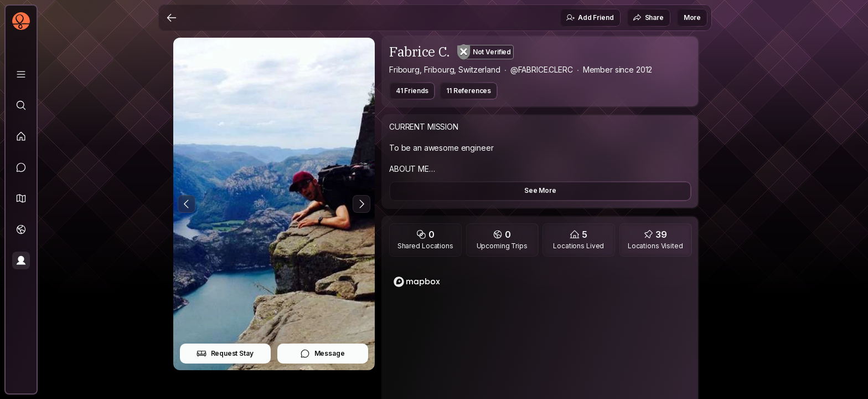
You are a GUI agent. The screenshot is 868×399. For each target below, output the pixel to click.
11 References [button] (469, 91)
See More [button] (540, 190)
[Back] (172, 18)
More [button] (692, 17)
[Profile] (21, 260)
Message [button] (322, 354)
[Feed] (21, 136)
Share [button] (648, 18)
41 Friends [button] (412, 91)
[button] (21, 198)
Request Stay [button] (225, 354)
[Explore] (21, 105)
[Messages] (21, 167)
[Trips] (21, 229)
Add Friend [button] (590, 18)
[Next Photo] (361, 204)
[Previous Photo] (187, 204)
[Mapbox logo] (417, 282)
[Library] (21, 74)
